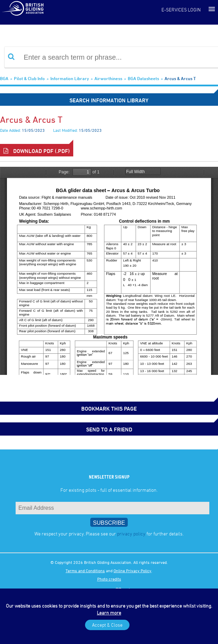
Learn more (109, 613)
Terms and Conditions (85, 570)
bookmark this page (109, 409)
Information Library (70, 78)
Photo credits (109, 579)
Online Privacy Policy (132, 570)
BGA (4, 78)
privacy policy (131, 534)
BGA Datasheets (143, 78)
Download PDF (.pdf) (37, 151)
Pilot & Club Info (29, 78)
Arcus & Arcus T (180, 78)
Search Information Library (109, 100)
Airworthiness (108, 78)
